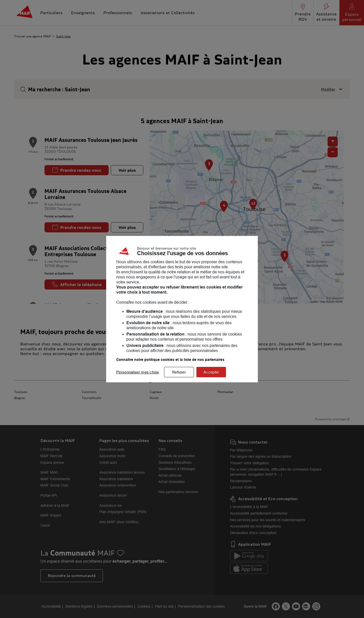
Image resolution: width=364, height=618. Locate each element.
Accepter (211, 372)
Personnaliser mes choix (138, 372)
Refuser (179, 372)
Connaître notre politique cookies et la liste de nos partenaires (170, 360)
